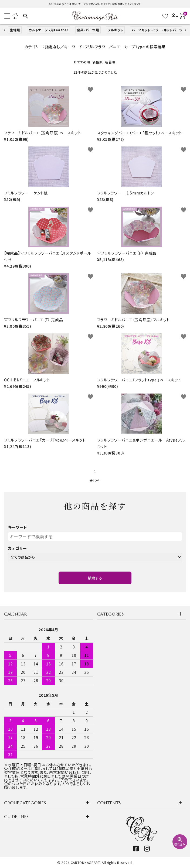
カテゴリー (18, 548)
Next (185, 30)
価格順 (97, 62)
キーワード (18, 527)
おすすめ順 (82, 62)
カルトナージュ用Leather (48, 30)
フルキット (116, 30)
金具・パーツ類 (88, 30)
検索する (95, 578)
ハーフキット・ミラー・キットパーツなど (160, 30)
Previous (5, 30)
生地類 (15, 30)
